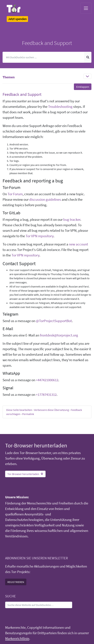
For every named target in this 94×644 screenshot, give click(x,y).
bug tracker (72, 220)
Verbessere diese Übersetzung (51, 410)
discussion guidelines (45, 200)
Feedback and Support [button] (22, 94)
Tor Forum (15, 194)
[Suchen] (43, 57)
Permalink (28, 414)
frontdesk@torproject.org (59, 335)
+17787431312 (46, 395)
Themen (9, 77)
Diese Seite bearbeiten (19, 410)
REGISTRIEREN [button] (16, 582)
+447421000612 (47, 380)
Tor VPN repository (40, 236)
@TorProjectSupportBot (54, 321)
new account (78, 244)
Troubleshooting (60, 107)
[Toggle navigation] (86, 8)
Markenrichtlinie (17, 639)
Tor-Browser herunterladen (25, 474)
